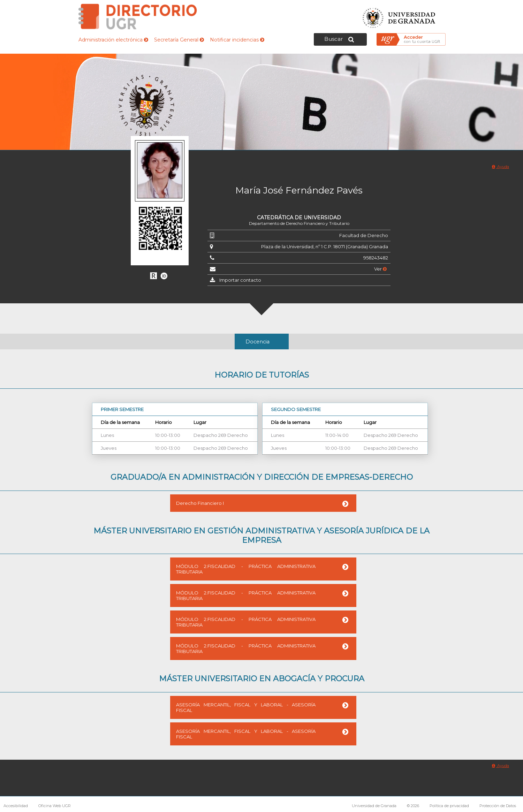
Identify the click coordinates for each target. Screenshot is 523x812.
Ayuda (501, 167)
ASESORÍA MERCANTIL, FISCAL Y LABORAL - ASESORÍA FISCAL (246, 707)
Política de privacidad (449, 806)
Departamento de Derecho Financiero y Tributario (299, 223)
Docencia (257, 342)
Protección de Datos (498, 806)
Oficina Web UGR (55, 806)
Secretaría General (179, 40)
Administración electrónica (113, 40)
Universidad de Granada (399, 16)
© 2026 (413, 806)
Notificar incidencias (237, 40)
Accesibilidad (16, 806)
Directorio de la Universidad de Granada (138, 17)
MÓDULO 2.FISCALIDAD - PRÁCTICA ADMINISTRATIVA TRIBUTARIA (246, 569)
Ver (380, 269)
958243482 (376, 258)
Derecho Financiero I (200, 503)
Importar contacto (240, 280)
